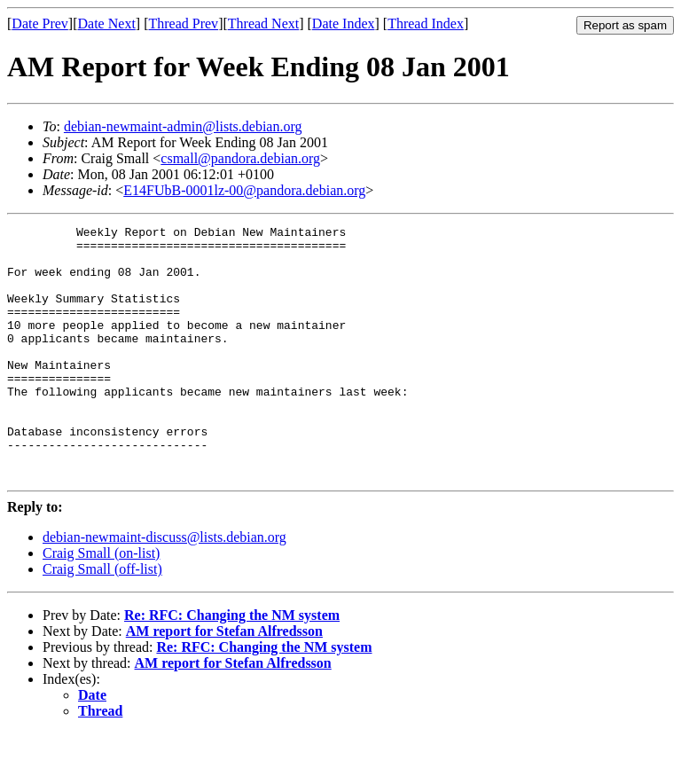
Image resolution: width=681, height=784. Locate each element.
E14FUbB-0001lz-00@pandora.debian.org (244, 190)
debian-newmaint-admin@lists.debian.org (183, 126)
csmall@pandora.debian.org (240, 158)
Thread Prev (183, 24)
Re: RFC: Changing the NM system (232, 666)
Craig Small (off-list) (102, 619)
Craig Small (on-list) (101, 604)
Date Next (107, 24)
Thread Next (263, 24)
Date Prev (40, 24)
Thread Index (426, 24)
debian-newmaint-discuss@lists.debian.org (164, 588)
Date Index (344, 24)
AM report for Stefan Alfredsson (224, 682)
